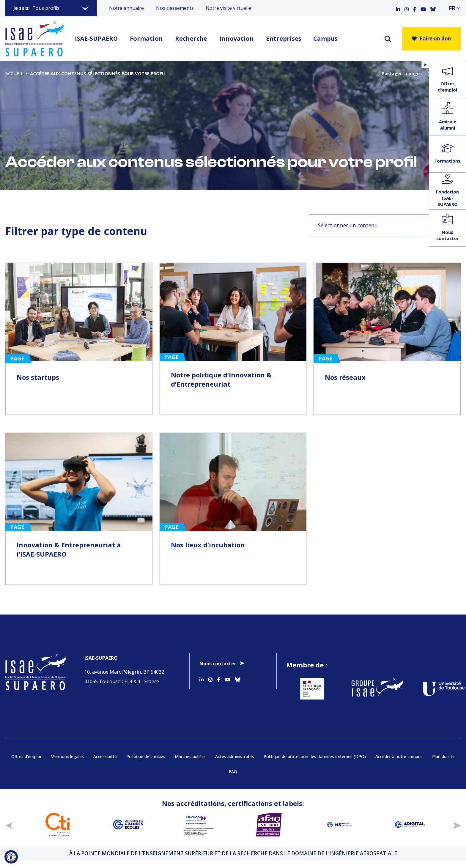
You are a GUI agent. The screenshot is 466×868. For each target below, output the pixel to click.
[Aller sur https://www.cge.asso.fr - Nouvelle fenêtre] (128, 825)
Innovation (237, 38)
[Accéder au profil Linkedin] (398, 8)
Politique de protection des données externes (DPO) (315, 756)
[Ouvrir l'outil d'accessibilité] (11, 857)
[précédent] (9, 825)
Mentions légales (67, 756)
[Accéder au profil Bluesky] (433, 8)
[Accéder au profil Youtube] (423, 8)
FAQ (233, 772)
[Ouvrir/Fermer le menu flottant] (425, 65)
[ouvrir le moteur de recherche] (388, 39)
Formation (146, 38)
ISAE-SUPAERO (96, 38)
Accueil (14, 73)
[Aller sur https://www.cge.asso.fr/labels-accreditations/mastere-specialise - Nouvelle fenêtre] (339, 825)
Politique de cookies (146, 756)
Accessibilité (105, 756)
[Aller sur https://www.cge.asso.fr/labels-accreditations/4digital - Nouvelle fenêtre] (410, 825)
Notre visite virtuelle (228, 8)
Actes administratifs (235, 756)
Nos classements (175, 8)
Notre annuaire (126, 8)
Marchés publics (190, 756)
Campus (325, 38)
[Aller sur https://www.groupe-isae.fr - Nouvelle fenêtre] (373, 689)
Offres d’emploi (26, 756)
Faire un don (431, 38)
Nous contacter (218, 664)
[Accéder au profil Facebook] (415, 8)
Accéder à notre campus (399, 756)
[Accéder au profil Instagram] (407, 8)
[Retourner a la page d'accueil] (35, 39)
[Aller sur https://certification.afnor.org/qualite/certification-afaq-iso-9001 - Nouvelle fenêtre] (269, 825)
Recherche (191, 38)
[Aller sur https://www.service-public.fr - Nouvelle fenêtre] (308, 689)
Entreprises (284, 38)
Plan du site (443, 756)
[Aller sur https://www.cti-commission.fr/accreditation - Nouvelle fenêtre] (58, 825)
